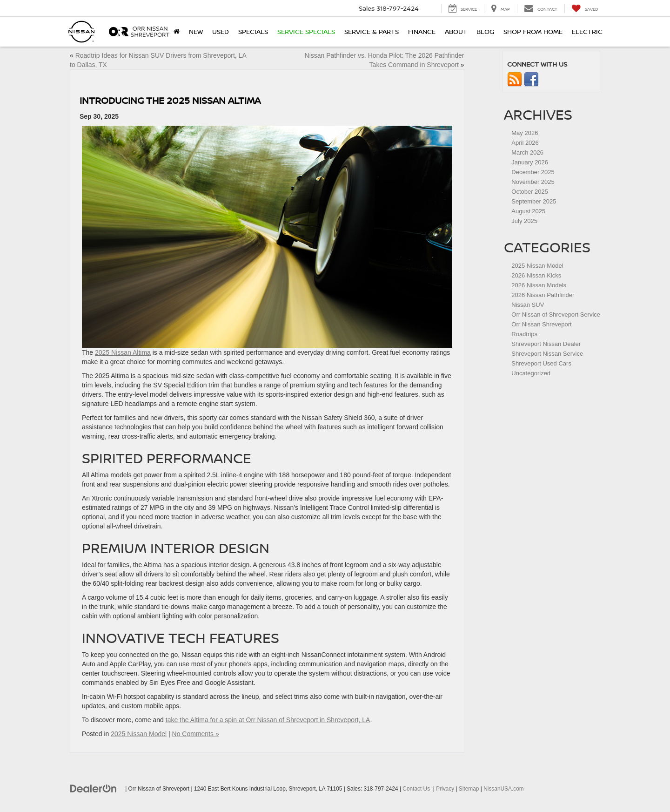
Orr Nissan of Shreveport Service (556, 315)
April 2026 (525, 143)
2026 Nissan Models (539, 285)
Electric (587, 31)
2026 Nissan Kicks (536, 275)
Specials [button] (253, 31)
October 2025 (530, 192)
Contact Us (416, 789)
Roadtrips (524, 334)
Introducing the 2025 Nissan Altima (170, 100)
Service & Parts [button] (372, 31)
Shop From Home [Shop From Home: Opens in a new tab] (533, 31)
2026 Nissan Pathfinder (543, 295)
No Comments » (196, 734)
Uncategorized (531, 373)
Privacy (445, 789)
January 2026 (530, 162)
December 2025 (533, 172)
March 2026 (527, 152)
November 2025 (533, 182)
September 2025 (534, 201)
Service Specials (306, 31)
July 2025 (524, 221)
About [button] (456, 31)
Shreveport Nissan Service (547, 354)
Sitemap (469, 789)
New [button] (196, 31)
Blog (485, 31)
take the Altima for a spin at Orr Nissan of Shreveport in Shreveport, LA (268, 720)
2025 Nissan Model (139, 734)
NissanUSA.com (504, 789)
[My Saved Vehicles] (585, 8)
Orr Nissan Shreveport (541, 324)
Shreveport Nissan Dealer (546, 344)
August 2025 (528, 211)
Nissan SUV (528, 305)
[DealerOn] (94, 788)
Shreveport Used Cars (541, 363)
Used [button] (221, 31)
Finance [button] (422, 31)
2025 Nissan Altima (123, 352)
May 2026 (525, 133)
